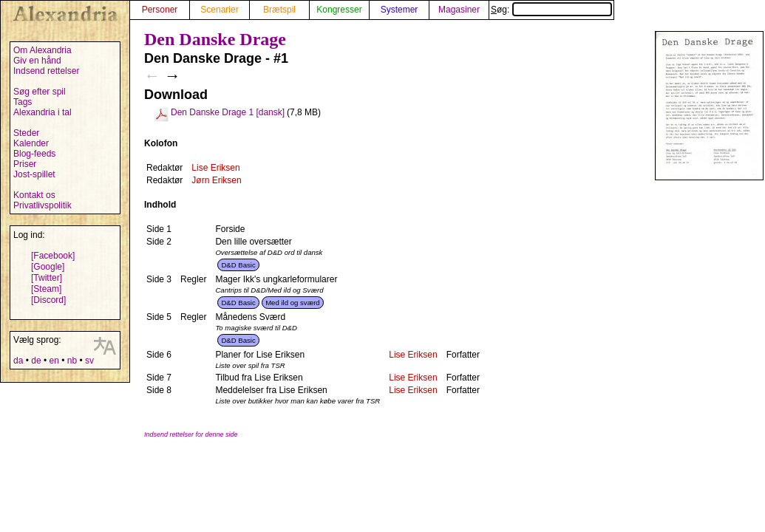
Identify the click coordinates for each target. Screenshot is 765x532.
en (54, 361)
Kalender (31, 143)
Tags (23, 102)
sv (89, 361)
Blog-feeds (34, 154)
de (36, 361)
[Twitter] (47, 278)
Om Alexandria (42, 50)
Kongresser (339, 10)
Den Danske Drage (215, 39)
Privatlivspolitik (42, 205)
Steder (26, 133)
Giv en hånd (37, 61)
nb (72, 361)
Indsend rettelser (46, 71)
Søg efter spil (40, 92)
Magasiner (459, 10)
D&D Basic (238, 265)
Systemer (399, 10)
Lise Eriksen (215, 168)
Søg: (551, 10)
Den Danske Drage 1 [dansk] (228, 112)
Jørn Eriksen (216, 180)
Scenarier (219, 10)
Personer (160, 10)
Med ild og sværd (293, 303)
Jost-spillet (34, 174)
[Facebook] (53, 256)
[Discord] (48, 300)
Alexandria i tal (42, 112)
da (18, 361)
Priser (25, 164)
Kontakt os (34, 195)
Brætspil (279, 10)
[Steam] (46, 289)
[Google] (48, 267)
